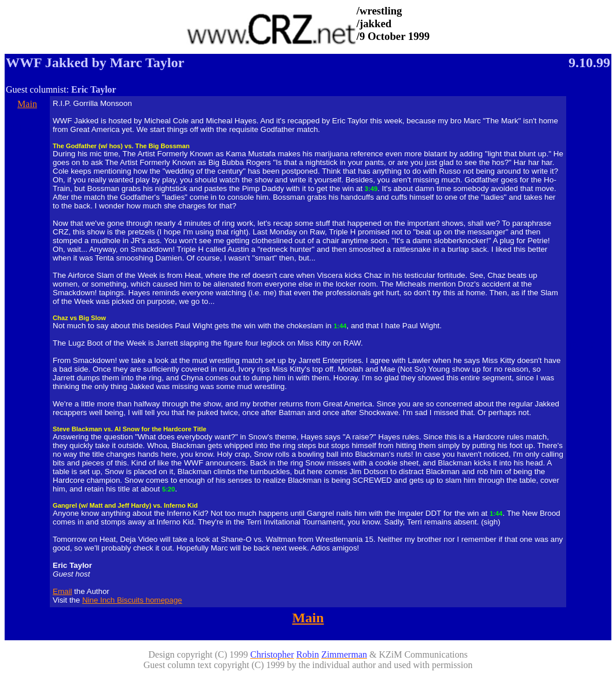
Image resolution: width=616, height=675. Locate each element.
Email (62, 591)
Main (27, 104)
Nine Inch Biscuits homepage (132, 600)
